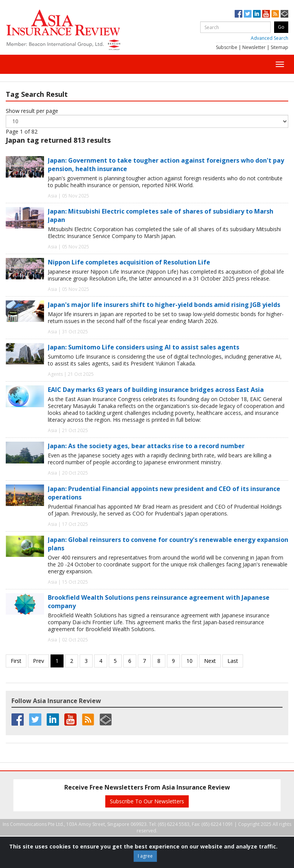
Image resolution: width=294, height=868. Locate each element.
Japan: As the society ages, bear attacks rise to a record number (146, 446)
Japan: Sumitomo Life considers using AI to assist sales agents (144, 347)
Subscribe (227, 47)
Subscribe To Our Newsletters (147, 801)
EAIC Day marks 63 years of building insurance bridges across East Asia (156, 390)
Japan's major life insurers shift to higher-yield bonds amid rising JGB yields (164, 305)
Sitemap (279, 47)
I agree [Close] (145, 856)
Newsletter (254, 47)
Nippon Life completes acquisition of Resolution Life (129, 262)
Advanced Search (269, 38)
